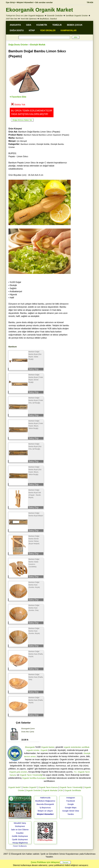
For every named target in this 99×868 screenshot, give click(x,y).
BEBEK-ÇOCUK (75, 25)
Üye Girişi (10, 2)
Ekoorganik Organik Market (39, 10)
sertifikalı (86, 747)
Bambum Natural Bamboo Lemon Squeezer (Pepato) (46, 135)
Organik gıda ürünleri (18, 772)
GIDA (29, 25)
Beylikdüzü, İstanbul (48, 19)
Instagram (71, 798)
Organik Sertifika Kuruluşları (34, 778)
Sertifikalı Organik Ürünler (77, 16)
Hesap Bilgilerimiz (20, 843)
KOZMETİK (42, 25)
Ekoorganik (30, 747)
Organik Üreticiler (33, 790)
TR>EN (90, 2)
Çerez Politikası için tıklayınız (45, 862)
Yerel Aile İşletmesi (29, 19)
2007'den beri (12, 19)
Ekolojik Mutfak (38, 45)
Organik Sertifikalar (73, 790)
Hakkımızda (45, 798)
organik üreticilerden (73, 747)
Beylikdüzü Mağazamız (45, 801)
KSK (61, 790)
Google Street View (71, 811)
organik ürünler (33, 750)
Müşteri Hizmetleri (45, 814)
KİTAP (32, 30)
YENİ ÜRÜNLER (48, 30)
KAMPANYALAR (69, 30)
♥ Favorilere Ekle (18, 97)
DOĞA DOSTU (17, 30)
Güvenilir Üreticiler (55, 16)
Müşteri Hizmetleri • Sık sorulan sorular (35, 2)
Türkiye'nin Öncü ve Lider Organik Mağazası (25, 16)
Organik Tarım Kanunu (48, 787)
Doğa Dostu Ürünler (18, 45)
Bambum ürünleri (28, 144)
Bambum (20, 138)
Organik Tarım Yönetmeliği (31, 775)
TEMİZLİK (57, 25)
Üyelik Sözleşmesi (20, 839)
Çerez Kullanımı (20, 846)
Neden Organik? (30, 787)
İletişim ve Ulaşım (45, 811)
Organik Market (48, 747)
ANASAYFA (15, 25)
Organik (44, 750)
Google (71, 804)
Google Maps (71, 808)
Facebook (71, 801)
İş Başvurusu (45, 808)
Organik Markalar (50, 790)
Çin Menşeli (22, 141)
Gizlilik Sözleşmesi (20, 836)
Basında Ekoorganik (45, 804)
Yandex (71, 814)
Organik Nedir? (15, 787)
